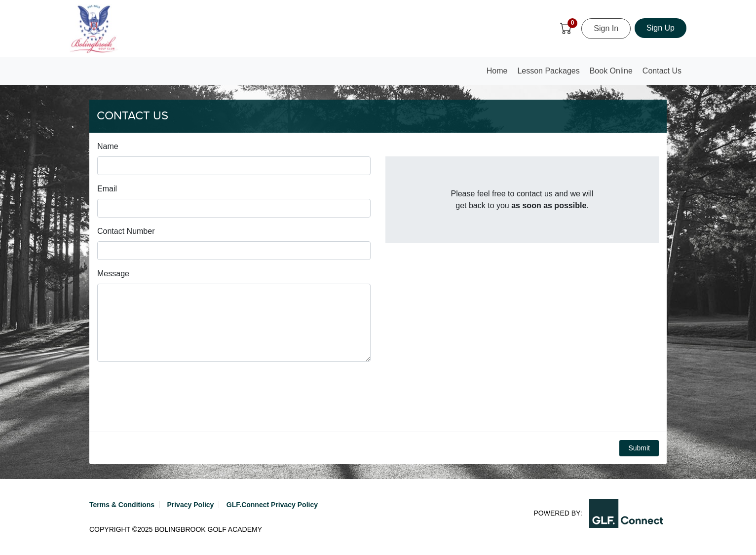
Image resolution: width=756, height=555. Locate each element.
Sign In (606, 28)
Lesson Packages (548, 71)
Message (113, 274)
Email (107, 189)
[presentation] (172, 397)
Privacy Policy (190, 505)
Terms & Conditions (122, 505)
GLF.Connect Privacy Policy (272, 505)
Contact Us (662, 71)
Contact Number (126, 231)
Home (499, 74)
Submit (639, 448)
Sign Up (661, 28)
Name (108, 146)
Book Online (611, 71)
